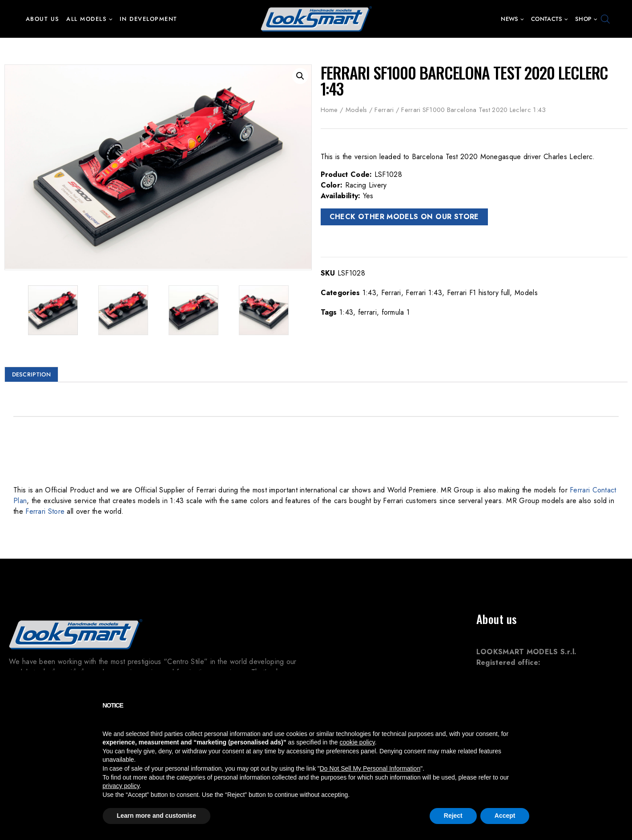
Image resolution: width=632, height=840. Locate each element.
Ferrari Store (45, 510)
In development (149, 19)
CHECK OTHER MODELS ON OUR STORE (404, 217)
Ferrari (384, 110)
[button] (111, 19)
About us (43, 19)
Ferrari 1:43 (424, 293)
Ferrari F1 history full (479, 293)
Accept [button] (505, 816)
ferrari (367, 312)
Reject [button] (453, 816)
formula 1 (396, 312)
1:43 (369, 293)
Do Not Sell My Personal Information (370, 768)
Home (329, 110)
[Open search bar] (605, 19)
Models (356, 110)
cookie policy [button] (357, 742)
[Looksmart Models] (316, 19)
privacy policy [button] (121, 786)
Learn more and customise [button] (157, 816)
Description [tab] (31, 373)
